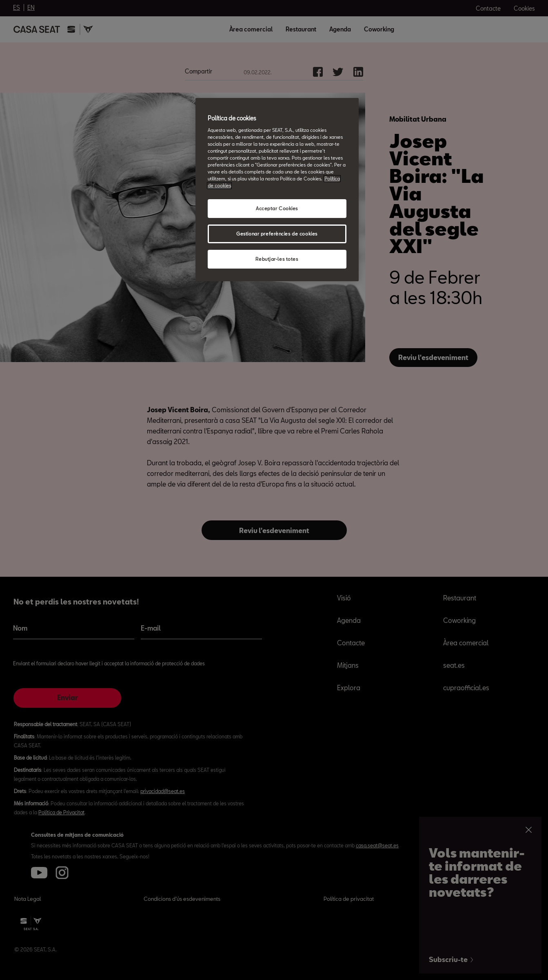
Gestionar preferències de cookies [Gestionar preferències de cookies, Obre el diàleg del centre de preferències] (277, 234)
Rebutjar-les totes (277, 259)
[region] (277, 190)
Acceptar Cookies (277, 208)
